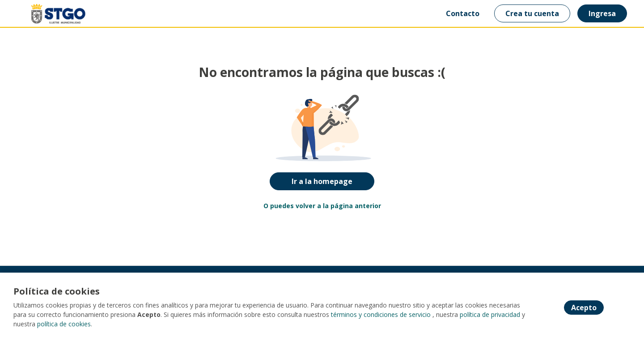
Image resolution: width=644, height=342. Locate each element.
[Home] (52, 14)
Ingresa (602, 13)
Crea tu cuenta (532, 13)
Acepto (584, 308)
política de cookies (64, 324)
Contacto (463, 13)
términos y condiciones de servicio (381, 314)
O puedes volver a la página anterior (322, 206)
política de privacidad (490, 314)
